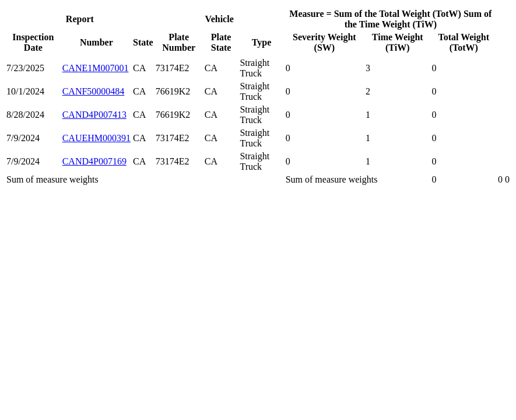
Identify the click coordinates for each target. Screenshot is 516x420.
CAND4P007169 (94, 161)
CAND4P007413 (94, 115)
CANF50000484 (94, 91)
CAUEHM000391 (96, 138)
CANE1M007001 (96, 68)
